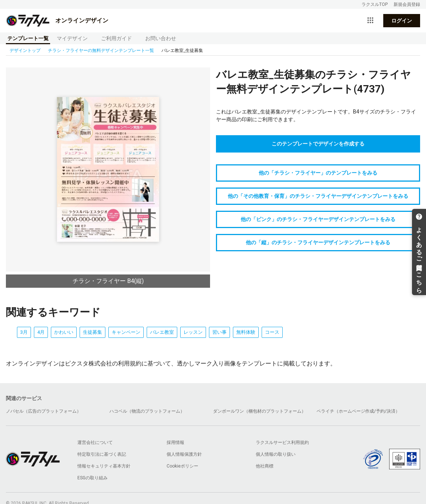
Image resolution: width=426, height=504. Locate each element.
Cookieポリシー (182, 466)
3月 (24, 332)
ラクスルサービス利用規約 (282, 442)
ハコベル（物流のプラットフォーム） (147, 411)
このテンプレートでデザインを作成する (318, 144)
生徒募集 (92, 332)
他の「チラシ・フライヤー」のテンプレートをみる (318, 173)
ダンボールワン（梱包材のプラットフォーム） (259, 411)
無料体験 (246, 332)
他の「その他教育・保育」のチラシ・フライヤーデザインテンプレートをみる (318, 196)
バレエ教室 (162, 332)
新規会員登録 (407, 4)
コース (272, 332)
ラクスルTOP (375, 4)
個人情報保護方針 (184, 454)
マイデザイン (72, 38)
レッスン (193, 332)
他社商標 (265, 466)
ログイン (402, 21)
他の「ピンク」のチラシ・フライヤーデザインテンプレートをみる (318, 219)
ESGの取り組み (92, 478)
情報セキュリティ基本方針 (104, 466)
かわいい (64, 332)
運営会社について (95, 442)
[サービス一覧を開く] (370, 21)
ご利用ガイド (116, 38)
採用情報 (175, 442)
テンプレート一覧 (28, 38)
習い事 (219, 332)
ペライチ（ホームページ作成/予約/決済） (358, 411)
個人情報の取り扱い (276, 454)
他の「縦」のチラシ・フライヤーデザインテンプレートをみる (318, 242)
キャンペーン (126, 332)
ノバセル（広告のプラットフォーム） (43, 411)
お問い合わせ (161, 38)
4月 (41, 332)
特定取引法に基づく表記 (102, 454)
